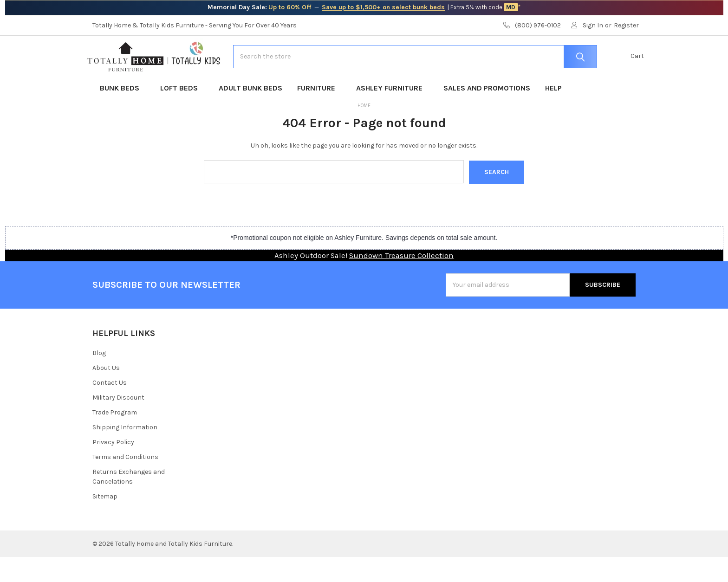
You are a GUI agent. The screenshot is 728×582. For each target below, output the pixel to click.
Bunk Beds (123, 113)
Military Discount (118, 423)
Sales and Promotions (487, 113)
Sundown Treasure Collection (401, 280)
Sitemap (105, 521)
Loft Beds (182, 113)
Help (553, 113)
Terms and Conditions (125, 482)
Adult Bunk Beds (250, 113)
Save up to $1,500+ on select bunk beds (383, 7)
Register (626, 25)
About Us (106, 393)
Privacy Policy (113, 467)
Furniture (319, 113)
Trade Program (115, 437)
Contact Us (110, 408)
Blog (99, 378)
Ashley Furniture (392, 113)
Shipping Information (125, 452)
